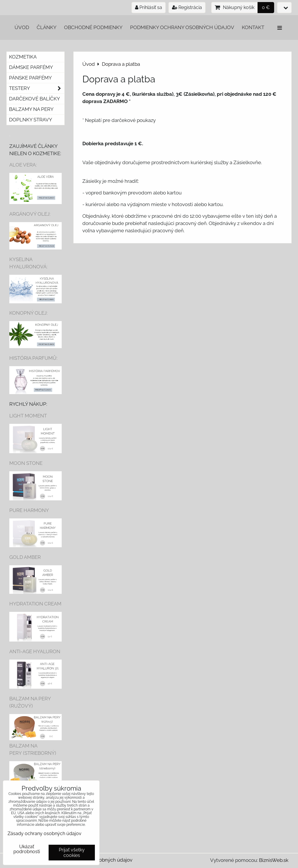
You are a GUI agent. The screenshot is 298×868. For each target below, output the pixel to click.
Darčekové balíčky (34, 99)
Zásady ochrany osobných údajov (45, 834)
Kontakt (253, 27)
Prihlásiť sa (149, 7)
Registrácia (187, 7)
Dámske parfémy (31, 67)
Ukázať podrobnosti (27, 849)
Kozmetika (23, 57)
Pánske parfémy (30, 78)
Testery (37, 88)
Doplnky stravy (31, 120)
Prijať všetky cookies (72, 853)
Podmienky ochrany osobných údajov (182, 27)
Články (47, 27)
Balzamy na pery (31, 109)
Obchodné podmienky (93, 27)
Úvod (22, 27)
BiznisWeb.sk (274, 860)
